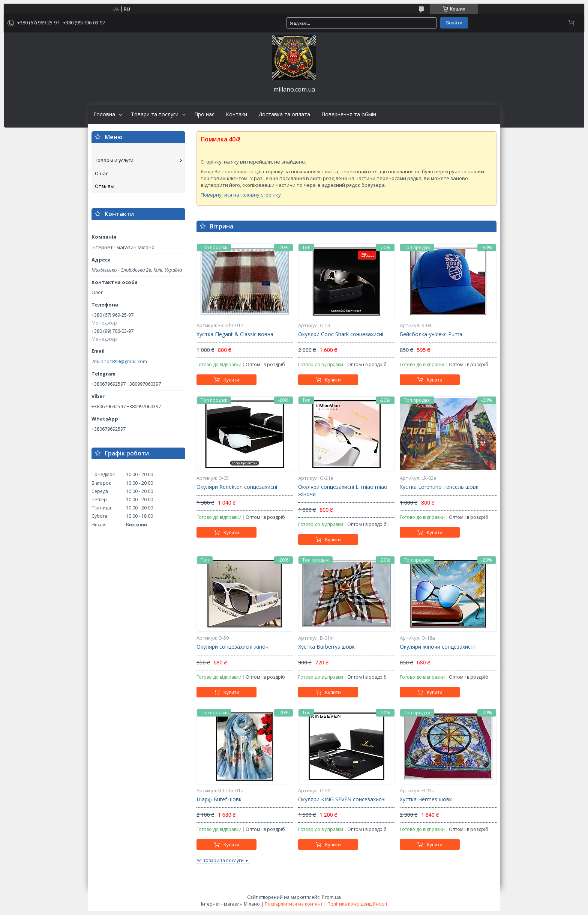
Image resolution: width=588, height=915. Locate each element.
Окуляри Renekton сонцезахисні (237, 487)
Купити (231, 380)
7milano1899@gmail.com (119, 361)
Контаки (236, 114)
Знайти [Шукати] (454, 23)
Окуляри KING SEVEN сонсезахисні (342, 799)
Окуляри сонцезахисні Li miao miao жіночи (343, 491)
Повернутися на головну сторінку (241, 195)
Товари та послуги (155, 114)
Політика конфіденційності (357, 904)
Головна (104, 114)
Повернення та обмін (349, 114)
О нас (101, 173)
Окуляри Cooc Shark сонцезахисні (341, 334)
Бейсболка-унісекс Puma (431, 334)
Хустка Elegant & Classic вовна (235, 334)
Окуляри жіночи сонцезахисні (437, 647)
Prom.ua (331, 897)
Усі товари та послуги (220, 860)
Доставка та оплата (284, 114)
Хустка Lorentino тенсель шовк (439, 487)
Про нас (204, 114)
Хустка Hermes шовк (426, 799)
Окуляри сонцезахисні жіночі (233, 647)
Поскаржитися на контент (294, 904)
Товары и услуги (114, 160)
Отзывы (105, 186)
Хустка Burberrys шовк (326, 647)
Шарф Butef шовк (219, 799)
